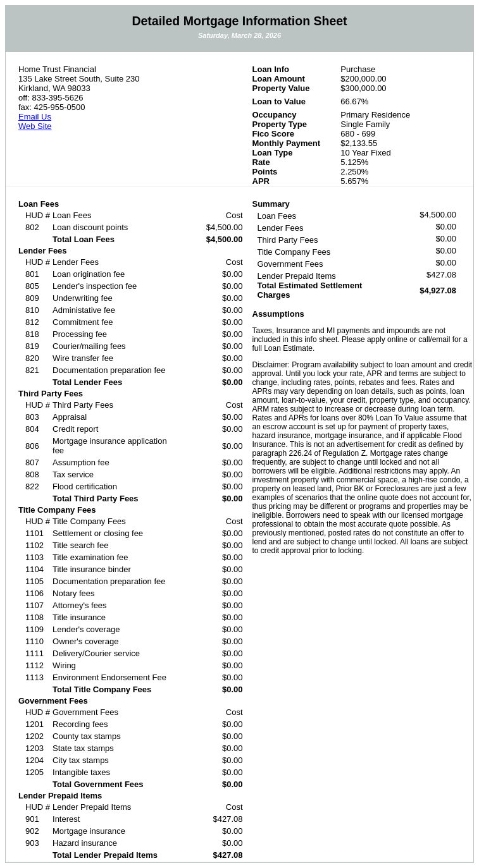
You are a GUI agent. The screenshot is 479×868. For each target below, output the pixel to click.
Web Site (35, 126)
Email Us (35, 117)
